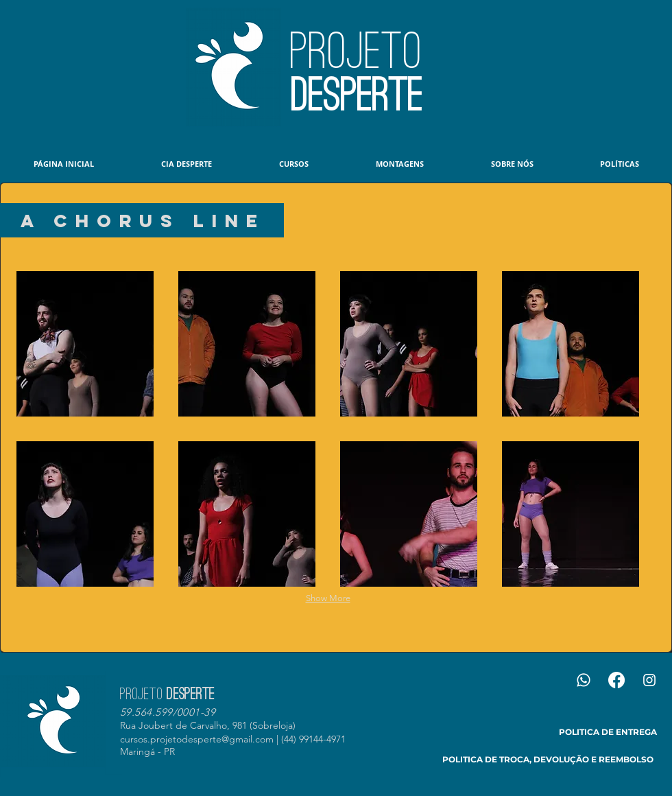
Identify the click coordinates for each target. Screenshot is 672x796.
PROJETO (356, 51)
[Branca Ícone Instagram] (649, 680)
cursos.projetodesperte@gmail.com (197, 739)
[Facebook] (616, 680)
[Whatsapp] (584, 680)
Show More (328, 598)
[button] (85, 344)
